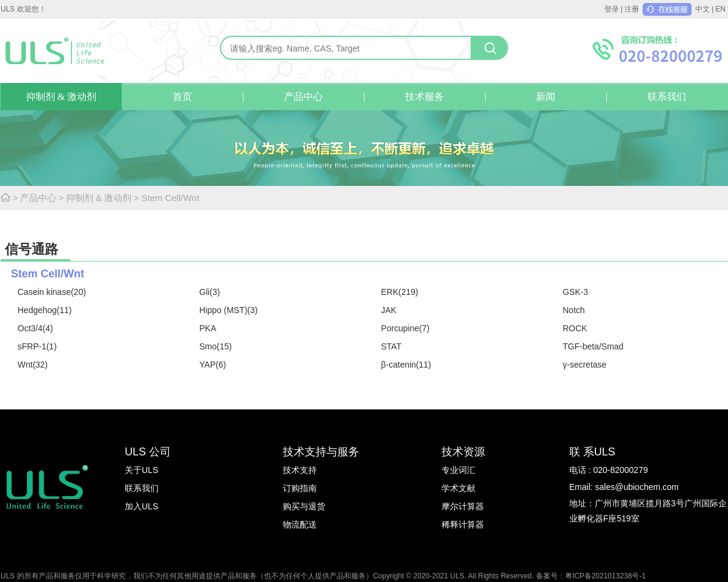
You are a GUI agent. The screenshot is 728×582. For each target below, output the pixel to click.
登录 (612, 9)
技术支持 (300, 470)
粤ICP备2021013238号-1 (605, 576)
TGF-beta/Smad (593, 346)
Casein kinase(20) (52, 292)
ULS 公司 (148, 452)
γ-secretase (584, 365)
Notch (574, 310)
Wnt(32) (33, 365)
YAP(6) (213, 365)
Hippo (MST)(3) (228, 310)
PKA (208, 328)
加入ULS (141, 506)
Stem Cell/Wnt (170, 198)
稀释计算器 (463, 524)
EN (720, 9)
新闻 (546, 97)
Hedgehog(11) (45, 310)
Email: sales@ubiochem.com (624, 487)
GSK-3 (575, 292)
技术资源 (463, 452)
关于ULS (141, 470)
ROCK (575, 328)
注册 (632, 9)
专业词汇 (458, 470)
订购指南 (300, 488)
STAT (391, 346)
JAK (389, 310)
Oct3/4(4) (35, 328)
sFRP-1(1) (37, 346)
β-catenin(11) (406, 365)
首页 (182, 97)
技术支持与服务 (321, 452)
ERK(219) (399, 292)
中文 (703, 9)
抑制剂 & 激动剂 (61, 97)
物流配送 (300, 524)
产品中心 (303, 97)
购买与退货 (304, 506)
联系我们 (667, 97)
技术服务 (425, 97)
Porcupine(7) (405, 328)
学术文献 (458, 488)
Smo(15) (216, 346)
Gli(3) (210, 292)
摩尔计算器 (463, 506)
